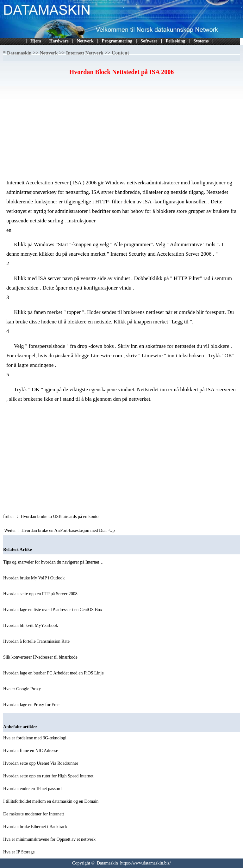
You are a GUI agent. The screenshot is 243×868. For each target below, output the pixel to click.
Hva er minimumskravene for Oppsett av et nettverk (50, 839)
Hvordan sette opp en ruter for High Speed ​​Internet (49, 776)
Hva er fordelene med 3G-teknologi (35, 738)
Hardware (59, 41)
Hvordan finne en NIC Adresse (31, 751)
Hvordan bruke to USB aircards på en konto (60, 517)
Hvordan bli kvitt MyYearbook (31, 625)
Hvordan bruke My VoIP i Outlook (34, 578)
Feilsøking (175, 41)
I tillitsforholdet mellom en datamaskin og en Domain (51, 801)
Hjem (36, 41)
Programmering (117, 41)
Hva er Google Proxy (23, 689)
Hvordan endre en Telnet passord (33, 789)
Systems (201, 41)
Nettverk (85, 41)
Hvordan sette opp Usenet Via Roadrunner (41, 763)
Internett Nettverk (85, 53)
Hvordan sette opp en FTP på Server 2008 (41, 594)
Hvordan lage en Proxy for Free (32, 705)
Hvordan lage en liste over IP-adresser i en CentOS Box (53, 610)
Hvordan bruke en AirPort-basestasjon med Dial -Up (69, 530)
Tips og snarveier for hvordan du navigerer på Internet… (53, 562)
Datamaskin (19, 53)
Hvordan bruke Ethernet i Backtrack (36, 827)
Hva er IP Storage (19, 852)
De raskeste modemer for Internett (34, 814)
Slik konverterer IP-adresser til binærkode (41, 657)
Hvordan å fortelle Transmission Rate (37, 641)
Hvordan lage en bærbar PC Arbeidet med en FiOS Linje (54, 673)
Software (149, 41)
